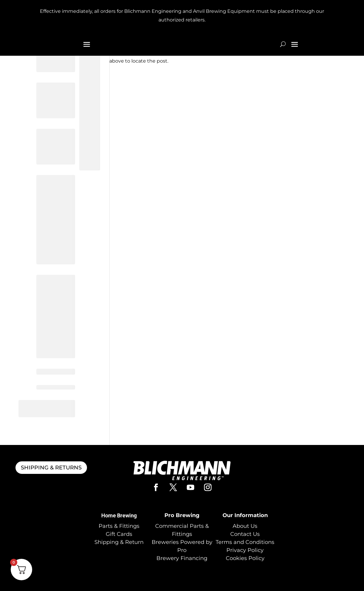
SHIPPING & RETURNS (51, 468)
